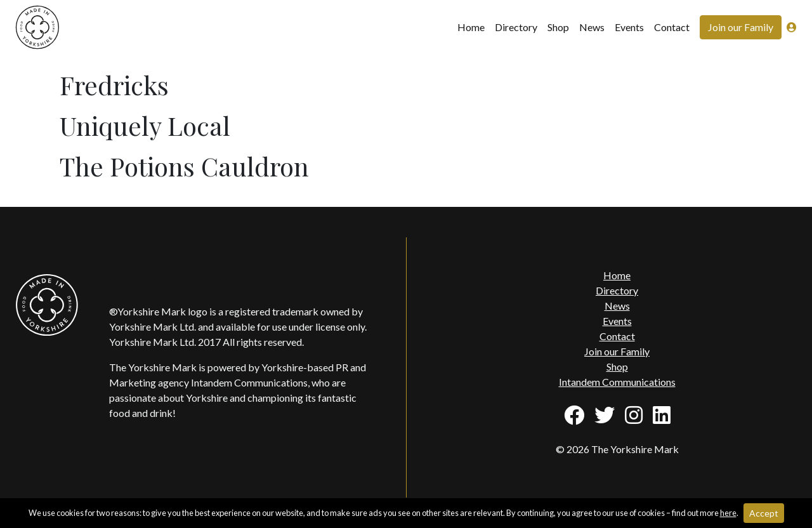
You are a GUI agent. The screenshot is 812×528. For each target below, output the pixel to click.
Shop (558, 27)
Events (629, 27)
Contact (672, 27)
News (592, 27)
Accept (764, 513)
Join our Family (741, 27)
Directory (516, 27)
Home (471, 27)
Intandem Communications (617, 382)
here (728, 513)
